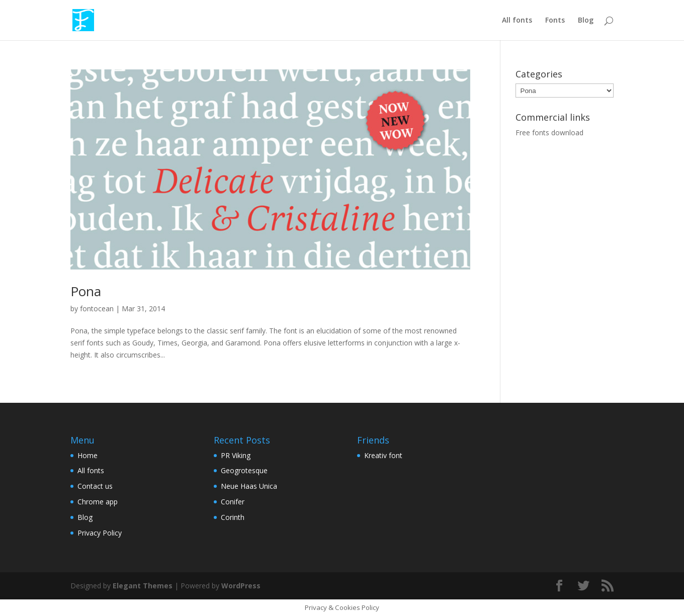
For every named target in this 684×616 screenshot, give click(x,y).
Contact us (95, 486)
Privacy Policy (100, 533)
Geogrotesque (244, 470)
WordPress (241, 586)
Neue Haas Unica (249, 486)
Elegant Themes (143, 586)
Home (88, 455)
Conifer (233, 502)
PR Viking (236, 455)
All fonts (517, 21)
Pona (86, 291)
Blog (586, 21)
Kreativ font (383, 455)
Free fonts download (549, 133)
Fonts (555, 21)
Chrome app (98, 502)
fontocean (97, 309)
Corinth (233, 517)
